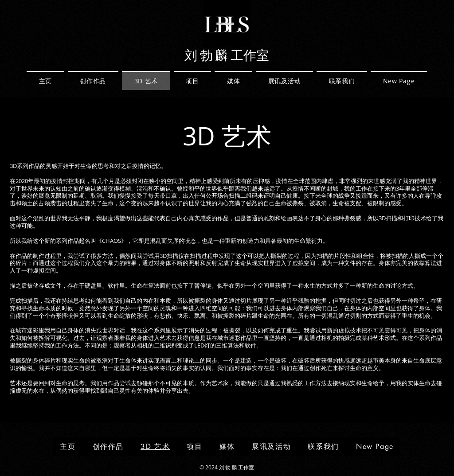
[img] (227, 46)
